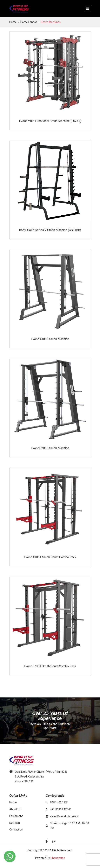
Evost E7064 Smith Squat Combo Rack (50, 666)
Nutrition (15, 823)
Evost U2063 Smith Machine (50, 448)
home (13, 22)
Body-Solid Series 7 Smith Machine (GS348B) (50, 230)
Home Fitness (29, 22)
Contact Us (16, 830)
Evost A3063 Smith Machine (50, 339)
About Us (15, 809)
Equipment (16, 816)
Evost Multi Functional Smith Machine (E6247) (50, 121)
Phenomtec (58, 858)
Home (13, 802)
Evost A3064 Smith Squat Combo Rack (50, 557)
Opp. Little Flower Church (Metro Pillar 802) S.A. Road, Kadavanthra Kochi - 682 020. (41, 777)
